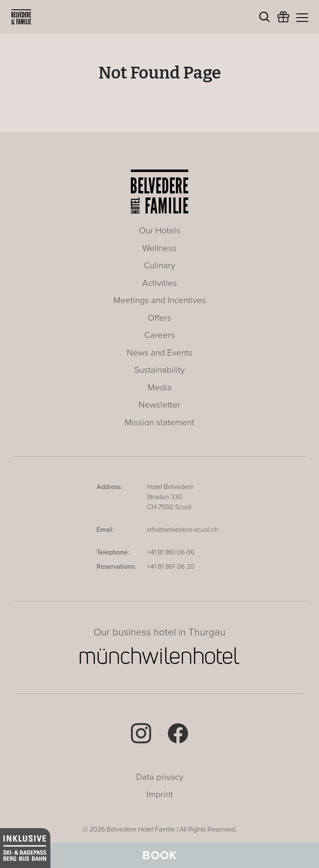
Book (160, 855)
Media (160, 388)
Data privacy (160, 777)
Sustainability (159, 370)
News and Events (160, 353)
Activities (160, 283)
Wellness (159, 248)
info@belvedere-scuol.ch (183, 530)
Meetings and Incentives (160, 300)
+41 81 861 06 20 (171, 567)
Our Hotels (160, 231)
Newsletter (159, 405)
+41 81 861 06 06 (171, 552)
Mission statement (159, 422)
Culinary (159, 265)
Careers (160, 335)
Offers (159, 318)
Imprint (160, 794)
